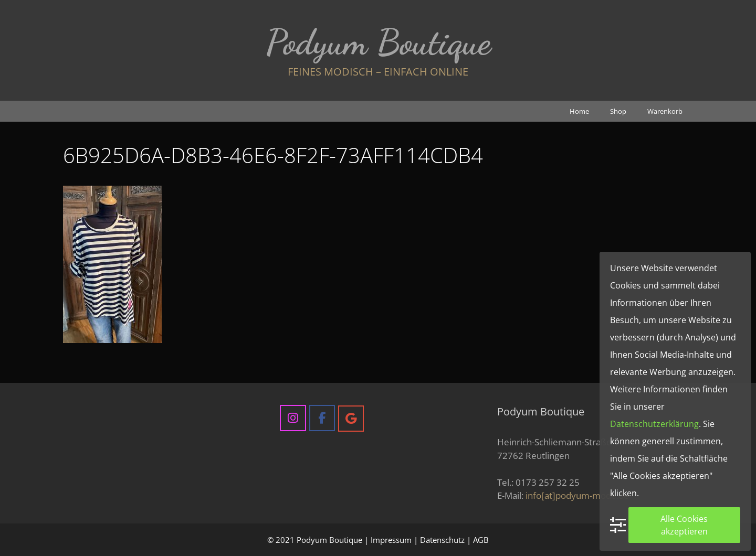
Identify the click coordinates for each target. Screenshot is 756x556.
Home (579, 111)
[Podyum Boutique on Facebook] (322, 418)
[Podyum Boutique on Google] (351, 418)
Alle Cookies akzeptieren (684, 525)
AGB (481, 540)
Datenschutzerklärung (654, 424)
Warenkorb (665, 111)
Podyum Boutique (378, 42)
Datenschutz (442, 540)
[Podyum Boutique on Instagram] (293, 418)
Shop (618, 111)
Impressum (391, 540)
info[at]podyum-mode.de (577, 495)
